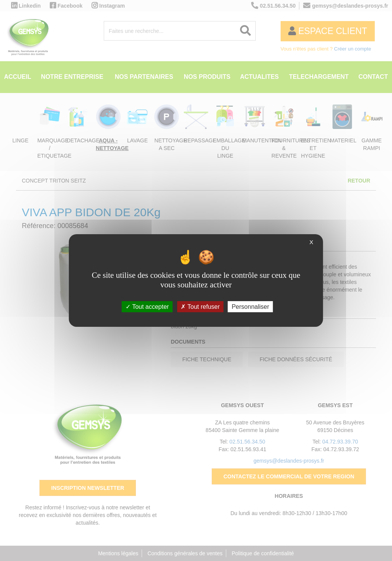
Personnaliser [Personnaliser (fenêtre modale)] (250, 307)
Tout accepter (147, 307)
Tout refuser (200, 307)
